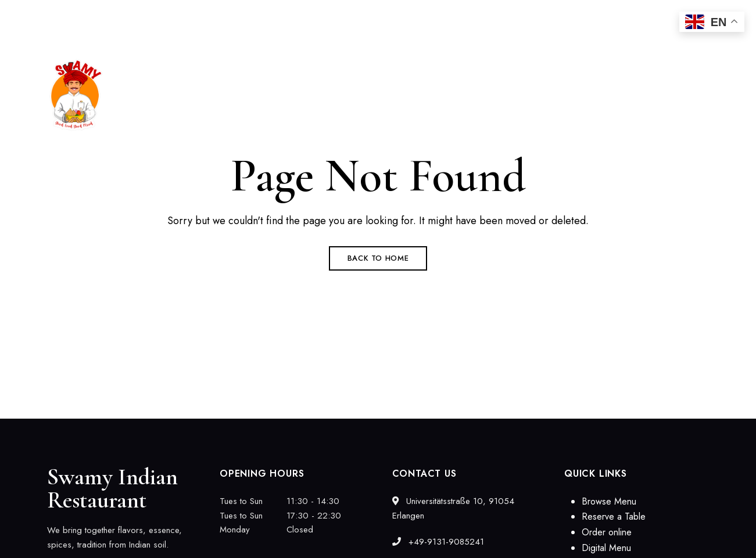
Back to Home (378, 258)
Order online (607, 532)
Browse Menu (609, 501)
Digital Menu (606, 548)
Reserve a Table (614, 516)
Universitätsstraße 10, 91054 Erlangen (117, 16)
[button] (658, 95)
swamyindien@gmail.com (632, 16)
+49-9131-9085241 (438, 542)
